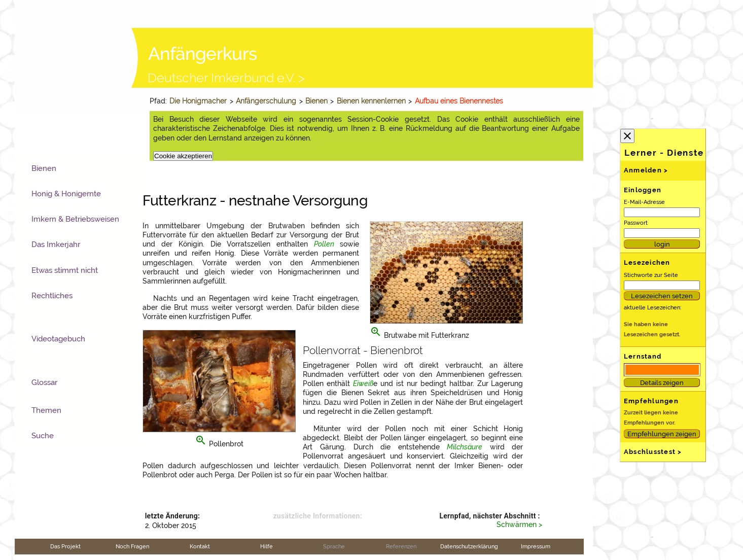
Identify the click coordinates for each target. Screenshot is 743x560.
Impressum (536, 546)
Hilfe (267, 546)
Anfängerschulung (266, 101)
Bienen (316, 101)
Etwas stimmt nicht (65, 270)
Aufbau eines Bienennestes (459, 101)
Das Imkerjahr (56, 244)
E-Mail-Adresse (644, 202)
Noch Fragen (132, 546)
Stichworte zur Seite (651, 275)
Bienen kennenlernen (371, 101)
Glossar (44, 382)
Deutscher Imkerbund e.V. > (226, 78)
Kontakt (200, 546)
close (627, 136)
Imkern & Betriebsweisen (75, 219)
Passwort (636, 223)
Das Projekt (65, 546)
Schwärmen (517, 524)
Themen (46, 410)
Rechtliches (52, 296)
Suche (43, 436)
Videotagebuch (58, 339)
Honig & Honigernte (66, 194)
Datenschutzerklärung (469, 546)
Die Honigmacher (198, 101)
